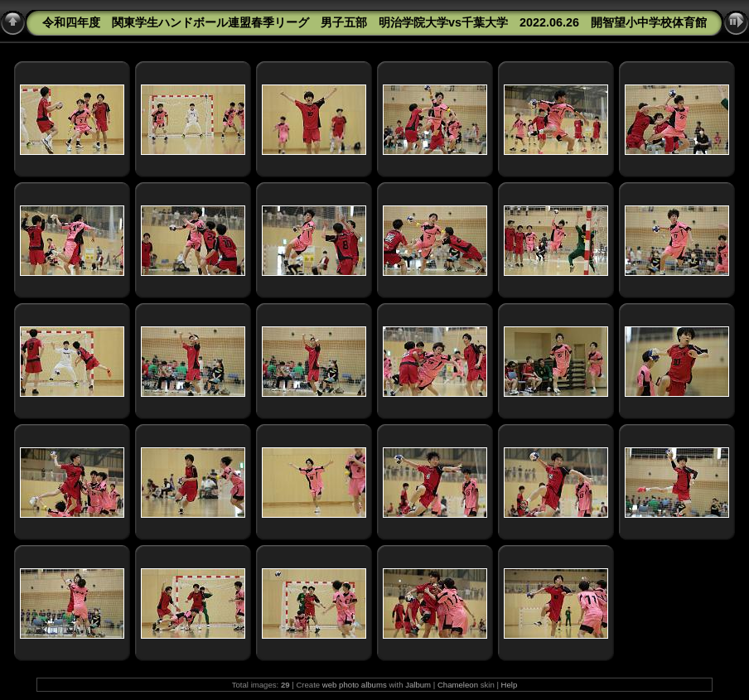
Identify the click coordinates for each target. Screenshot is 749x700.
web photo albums (355, 685)
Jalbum (418, 685)
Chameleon (458, 685)
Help (510, 685)
